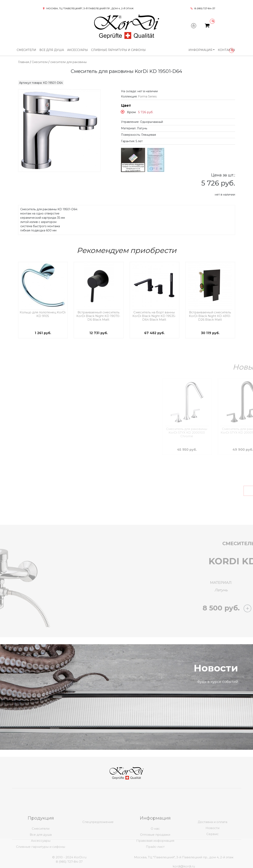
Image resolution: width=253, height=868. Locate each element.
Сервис (213, 856)
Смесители (26, 50)
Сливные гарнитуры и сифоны (118, 50)
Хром (131, 112)
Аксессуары (77, 50)
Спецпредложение (98, 844)
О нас (155, 851)
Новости (213, 850)
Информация (200, 50)
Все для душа (52, 50)
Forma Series (147, 96)
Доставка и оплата (213, 844)
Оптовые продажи (155, 857)
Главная (24, 62)
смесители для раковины (68, 62)
